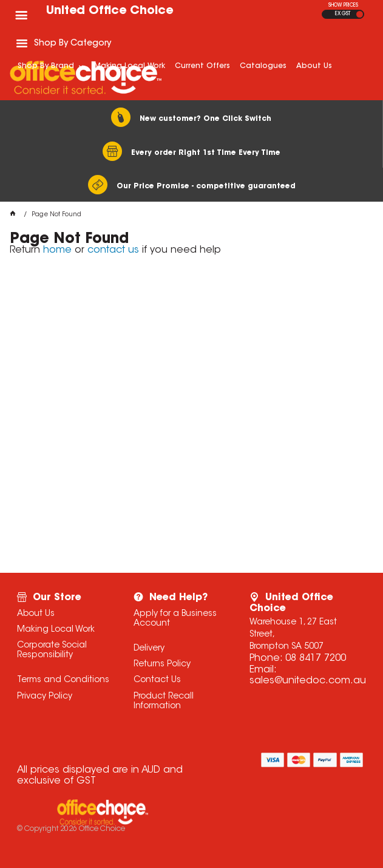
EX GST (343, 14)
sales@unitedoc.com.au (308, 681)
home (57, 250)
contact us (113, 250)
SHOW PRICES (343, 5)
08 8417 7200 (316, 658)
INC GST (360, 14)
